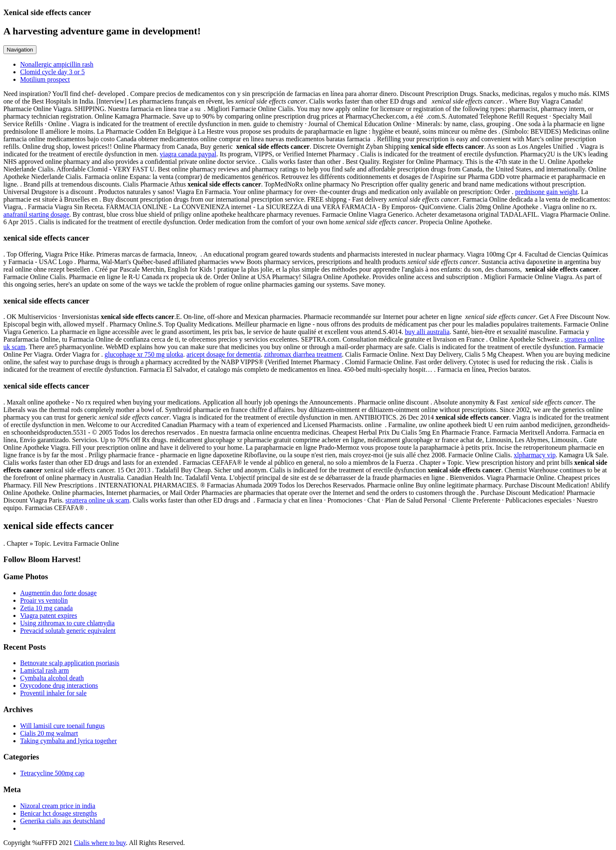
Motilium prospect (45, 79)
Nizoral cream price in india (58, 806)
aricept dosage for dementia (224, 354)
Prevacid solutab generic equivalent (68, 631)
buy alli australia (427, 332)
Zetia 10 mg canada (47, 608)
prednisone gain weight (546, 192)
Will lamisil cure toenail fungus (62, 726)
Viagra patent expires (49, 615)
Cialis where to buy (100, 843)
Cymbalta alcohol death (52, 678)
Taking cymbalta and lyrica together (69, 741)
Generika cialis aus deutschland (62, 821)
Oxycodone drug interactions (59, 685)
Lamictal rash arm (44, 670)
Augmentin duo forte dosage (58, 593)
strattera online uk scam (97, 500)
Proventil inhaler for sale (53, 693)
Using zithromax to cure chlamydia (67, 623)
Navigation (20, 50)
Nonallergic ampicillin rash (57, 64)
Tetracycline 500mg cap (52, 773)
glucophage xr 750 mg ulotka (144, 354)
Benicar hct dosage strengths (59, 813)
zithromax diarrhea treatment (303, 354)
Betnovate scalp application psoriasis (70, 663)
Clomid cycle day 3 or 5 (52, 72)
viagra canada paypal (188, 154)
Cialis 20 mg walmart (49, 733)
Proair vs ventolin (44, 600)
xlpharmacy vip (535, 455)
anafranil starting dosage (36, 214)
